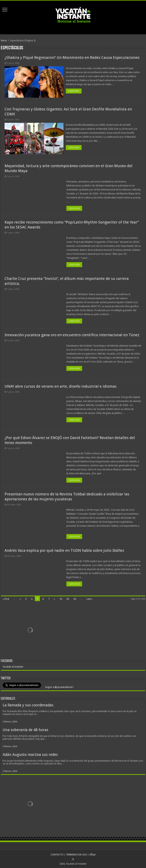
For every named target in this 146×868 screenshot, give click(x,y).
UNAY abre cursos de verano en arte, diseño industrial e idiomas (61, 386)
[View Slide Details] (30, 630)
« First (6, 598)
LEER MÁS (74, 91)
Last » (90, 598)
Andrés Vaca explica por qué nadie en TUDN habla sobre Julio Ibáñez (64, 550)
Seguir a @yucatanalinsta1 (59, 686)
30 (75, 598)
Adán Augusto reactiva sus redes (30, 754)
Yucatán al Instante (13, 666)
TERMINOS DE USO (76, 854)
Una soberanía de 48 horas (25, 729)
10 (61, 598)
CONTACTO (57, 854)
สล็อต (92, 854)
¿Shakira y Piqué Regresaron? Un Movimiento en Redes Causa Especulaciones (72, 57)
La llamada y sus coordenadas (28, 705)
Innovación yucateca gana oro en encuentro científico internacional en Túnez (72, 334)
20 (68, 598)
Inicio (4, 40)
